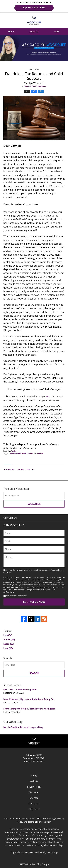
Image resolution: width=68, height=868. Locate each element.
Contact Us (34, 803)
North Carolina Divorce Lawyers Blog (23, 727)
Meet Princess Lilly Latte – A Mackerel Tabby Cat (29, 699)
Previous (9, 469)
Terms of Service (36, 822)
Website (34, 32)
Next (30, 469)
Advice (14, 451)
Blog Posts (34, 809)
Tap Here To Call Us (34, 8)
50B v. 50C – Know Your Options (20, 690)
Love (8, 648)
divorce (40, 453)
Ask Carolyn (34, 20)
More (57, 32)
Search (34, 673)
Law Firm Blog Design (34, 864)
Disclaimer (34, 792)
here (48, 396)
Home (11, 32)
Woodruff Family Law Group (43, 852)
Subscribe (34, 504)
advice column (16, 453)
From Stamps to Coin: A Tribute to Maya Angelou (29, 709)
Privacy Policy (34, 787)
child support (28, 453)
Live (8, 635)
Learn (9, 644)
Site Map (34, 798)
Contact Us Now (34, 602)
